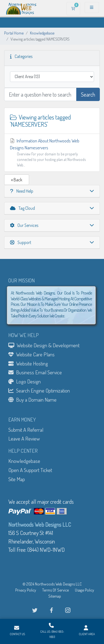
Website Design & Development (44, 345)
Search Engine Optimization (39, 390)
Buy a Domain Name (32, 400)
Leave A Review (24, 438)
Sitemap (55, 596)
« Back (17, 180)
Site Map (17, 479)
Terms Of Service (55, 590)
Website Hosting (28, 363)
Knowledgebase (42, 33)
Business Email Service (35, 372)
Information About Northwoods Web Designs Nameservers (52, 153)
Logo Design (25, 381)
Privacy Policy (26, 590)
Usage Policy (84, 590)
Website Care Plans (31, 354)
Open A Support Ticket (30, 470)
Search (88, 94)
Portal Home (14, 33)
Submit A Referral (26, 430)
